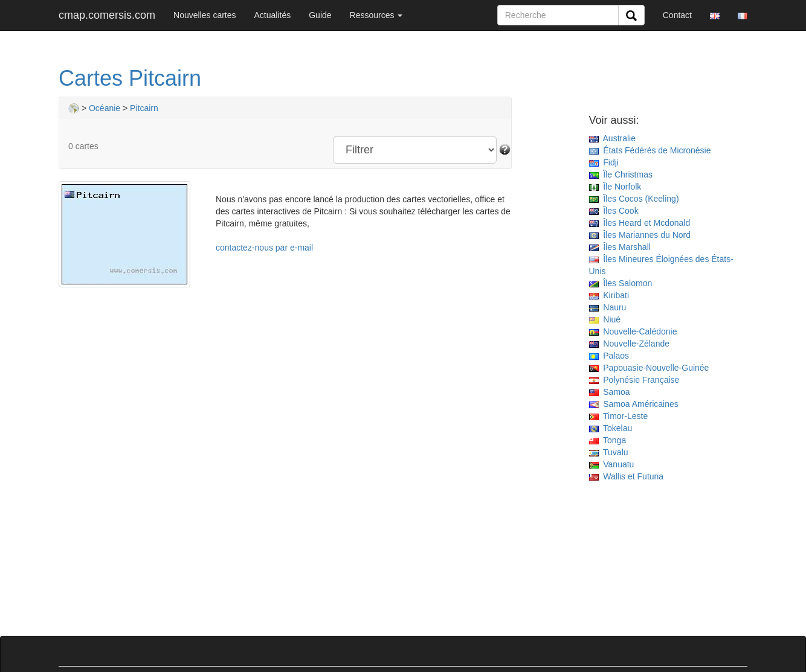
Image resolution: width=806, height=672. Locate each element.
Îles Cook (614, 211)
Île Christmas (621, 174)
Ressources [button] (376, 15)
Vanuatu (612, 464)
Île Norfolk (615, 187)
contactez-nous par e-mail (264, 248)
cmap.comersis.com (107, 15)
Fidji (604, 162)
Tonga (608, 440)
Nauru (608, 307)
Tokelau (611, 428)
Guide (320, 15)
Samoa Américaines (634, 404)
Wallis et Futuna (627, 476)
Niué (605, 319)
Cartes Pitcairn (130, 78)
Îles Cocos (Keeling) (634, 199)
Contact (677, 15)
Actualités (273, 15)
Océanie (105, 108)
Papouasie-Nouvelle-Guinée (649, 368)
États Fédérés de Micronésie (650, 150)
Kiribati (609, 295)
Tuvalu (609, 452)
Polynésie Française (634, 380)
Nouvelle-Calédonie (633, 331)
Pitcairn (144, 108)
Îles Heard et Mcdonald (640, 223)
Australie (612, 138)
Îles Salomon (621, 283)
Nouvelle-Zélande (630, 344)
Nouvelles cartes (205, 15)
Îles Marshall (620, 247)
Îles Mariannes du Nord (640, 235)
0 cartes (83, 146)
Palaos (609, 356)
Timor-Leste (619, 416)
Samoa (610, 392)
